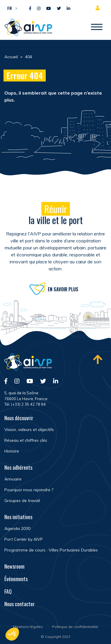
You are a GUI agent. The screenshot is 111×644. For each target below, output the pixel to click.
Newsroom (14, 566)
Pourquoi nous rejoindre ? (29, 490)
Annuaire (13, 479)
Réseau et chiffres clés (26, 440)
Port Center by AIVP (24, 539)
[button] (11, 8)
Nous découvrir (19, 418)
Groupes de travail (22, 501)
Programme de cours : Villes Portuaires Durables (51, 550)
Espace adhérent (99, 8)
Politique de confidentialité (75, 627)
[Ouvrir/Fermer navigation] (97, 27)
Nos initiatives (18, 517)
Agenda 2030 (17, 528)
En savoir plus (63, 291)
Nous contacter (20, 604)
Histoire (12, 451)
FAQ (8, 591)
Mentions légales (28, 627)
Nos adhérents (18, 467)
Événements (16, 579)
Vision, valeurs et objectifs (29, 430)
